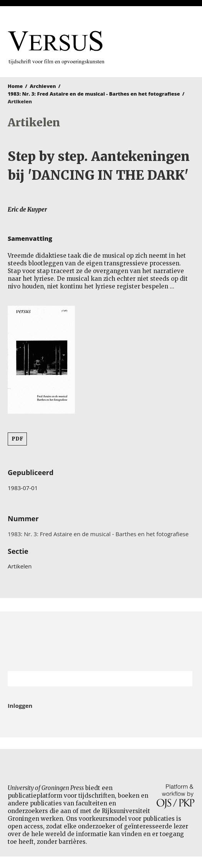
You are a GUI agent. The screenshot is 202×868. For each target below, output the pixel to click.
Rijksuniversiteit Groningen (101, 641)
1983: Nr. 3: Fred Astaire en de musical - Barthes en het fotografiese (94, 94)
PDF (17, 439)
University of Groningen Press (162, 46)
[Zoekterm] (90, 679)
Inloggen (20, 706)
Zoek (183, 679)
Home (15, 86)
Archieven (43, 86)
